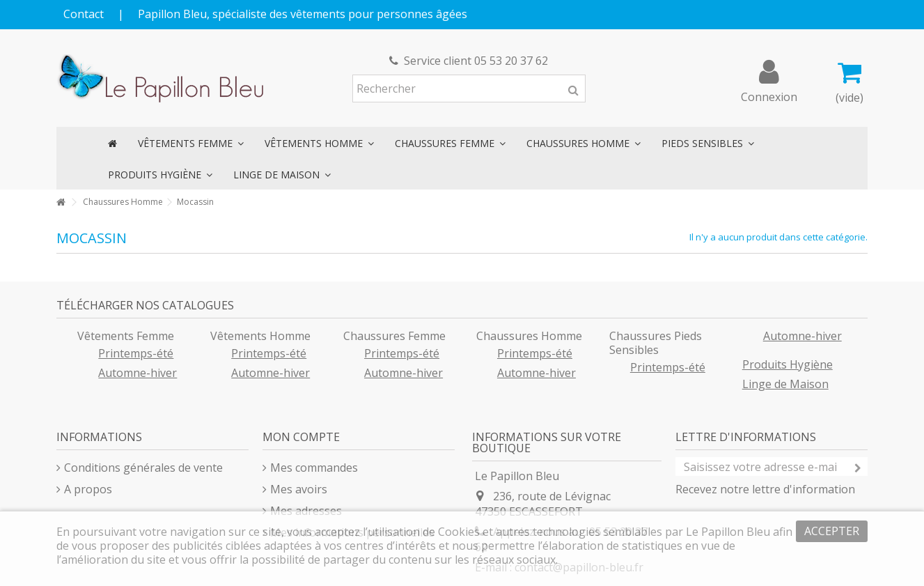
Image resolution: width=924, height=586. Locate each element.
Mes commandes (314, 468)
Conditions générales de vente (143, 468)
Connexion (769, 95)
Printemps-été (136, 353)
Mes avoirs (299, 489)
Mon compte (301, 437)
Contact (84, 14)
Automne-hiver (138, 373)
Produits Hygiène (788, 364)
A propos (88, 489)
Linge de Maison (785, 384)
